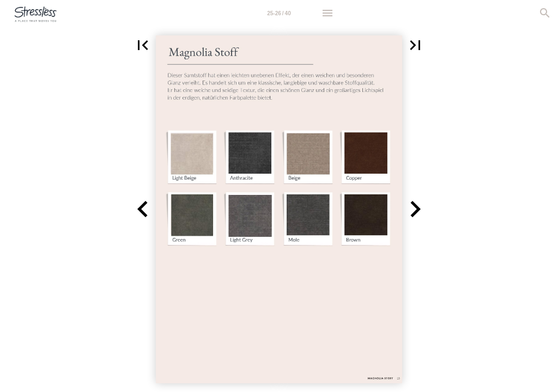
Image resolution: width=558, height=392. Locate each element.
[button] (143, 45)
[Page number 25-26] (279, 13)
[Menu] (327, 13)
